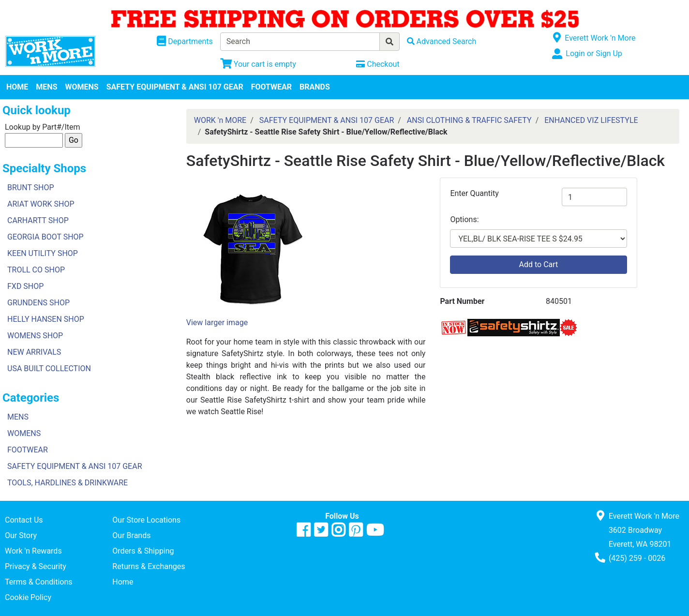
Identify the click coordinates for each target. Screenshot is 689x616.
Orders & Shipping (143, 551)
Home (123, 582)
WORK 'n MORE (220, 120)
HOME (17, 87)
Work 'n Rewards (33, 551)
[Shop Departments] (185, 42)
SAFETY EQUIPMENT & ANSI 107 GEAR (175, 87)
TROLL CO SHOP (36, 270)
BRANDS (315, 87)
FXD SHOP (25, 286)
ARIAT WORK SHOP (41, 204)
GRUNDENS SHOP (38, 303)
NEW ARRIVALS (34, 352)
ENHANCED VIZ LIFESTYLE (591, 120)
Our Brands (131, 535)
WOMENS (82, 87)
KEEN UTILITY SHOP (43, 253)
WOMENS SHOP (35, 336)
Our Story (21, 535)
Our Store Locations (146, 520)
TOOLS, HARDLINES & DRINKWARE (67, 483)
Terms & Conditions (39, 582)
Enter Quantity (474, 193)
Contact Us (24, 520)
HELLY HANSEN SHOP (46, 319)
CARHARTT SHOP (38, 220)
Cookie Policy (28, 597)
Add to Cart (539, 264)
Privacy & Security (36, 566)
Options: (464, 219)
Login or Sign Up (594, 53)
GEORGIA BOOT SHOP (45, 237)
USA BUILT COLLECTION (49, 368)
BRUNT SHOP (31, 188)
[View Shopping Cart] (258, 64)
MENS (46, 87)
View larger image (217, 323)
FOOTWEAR (271, 87)
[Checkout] (378, 64)
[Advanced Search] (442, 41)
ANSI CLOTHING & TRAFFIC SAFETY (469, 120)
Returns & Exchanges (149, 566)
